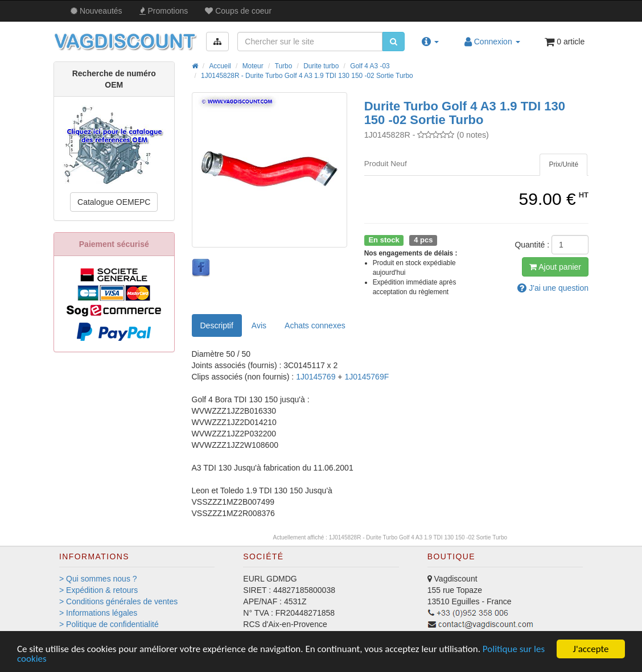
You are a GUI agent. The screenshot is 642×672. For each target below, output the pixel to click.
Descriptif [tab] (217, 325)
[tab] (563, 165)
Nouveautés (96, 11)
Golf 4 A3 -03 (370, 66)
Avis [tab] (259, 325)
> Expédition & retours (98, 590)
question (553, 288)
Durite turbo (321, 66)
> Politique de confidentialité (109, 624)
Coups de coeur (238, 11)
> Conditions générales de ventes (118, 601)
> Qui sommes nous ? (98, 579)
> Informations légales (98, 613)
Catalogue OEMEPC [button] (114, 202)
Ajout (555, 267)
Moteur (253, 66)
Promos (164, 11)
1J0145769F (367, 377)
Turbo (284, 66)
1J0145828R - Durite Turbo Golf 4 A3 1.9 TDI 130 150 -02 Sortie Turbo (307, 76)
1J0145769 (317, 377)
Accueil (220, 66)
